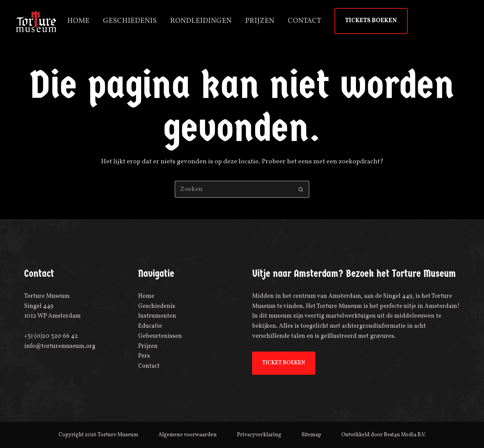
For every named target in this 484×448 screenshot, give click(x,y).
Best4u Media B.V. (405, 435)
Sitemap (311, 435)
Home (78, 21)
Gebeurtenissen (160, 336)
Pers (144, 356)
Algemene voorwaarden (188, 435)
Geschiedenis (130, 21)
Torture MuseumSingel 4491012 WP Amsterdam (52, 306)
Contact (304, 21)
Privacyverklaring (259, 435)
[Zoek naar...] (234, 189)
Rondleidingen (201, 21)
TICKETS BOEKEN (371, 21)
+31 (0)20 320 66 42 (51, 336)
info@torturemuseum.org (60, 346)
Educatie (150, 326)
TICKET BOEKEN (284, 363)
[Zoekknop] (301, 189)
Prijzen (260, 21)
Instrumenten (157, 316)
